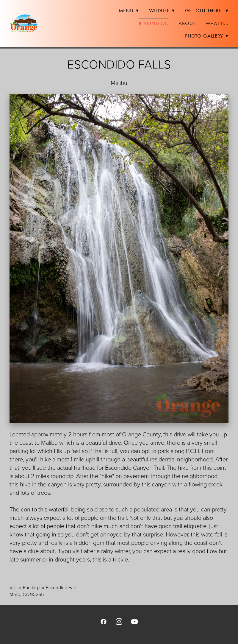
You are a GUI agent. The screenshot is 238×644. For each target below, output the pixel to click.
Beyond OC (154, 23)
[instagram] (119, 621)
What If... (217, 23)
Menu (129, 10)
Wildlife (162, 10)
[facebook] (104, 621)
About (187, 23)
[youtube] (134, 621)
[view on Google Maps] (119, 574)
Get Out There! (207, 10)
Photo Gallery (207, 36)
